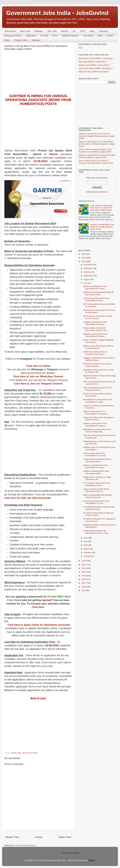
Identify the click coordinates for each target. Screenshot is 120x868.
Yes (75, 12)
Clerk (100, 36)
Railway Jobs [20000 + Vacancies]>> (94, 65)
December (88, 265)
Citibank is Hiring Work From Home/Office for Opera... (95, 335)
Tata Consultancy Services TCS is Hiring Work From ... (98, 389)
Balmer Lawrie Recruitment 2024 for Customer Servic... (98, 347)
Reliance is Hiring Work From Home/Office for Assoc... (96, 466)
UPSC (83, 31)
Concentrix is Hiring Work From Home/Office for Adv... (96, 299)
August (87, 279)
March (87, 549)
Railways (39, 31)
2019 (84, 576)
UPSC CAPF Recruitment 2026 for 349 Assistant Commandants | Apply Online (95, 151)
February (88, 552)
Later (46, 12)
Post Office (88, 36)
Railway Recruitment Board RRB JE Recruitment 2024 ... (98, 293)
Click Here (38, 607)
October (87, 272)
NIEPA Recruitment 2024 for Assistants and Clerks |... (95, 353)
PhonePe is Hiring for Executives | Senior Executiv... (98, 365)
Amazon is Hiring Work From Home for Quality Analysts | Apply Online (102, 227)
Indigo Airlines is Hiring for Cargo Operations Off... (97, 478)
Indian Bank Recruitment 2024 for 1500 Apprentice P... (97, 460)
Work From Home (30, 753)
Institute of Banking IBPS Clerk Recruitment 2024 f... (96, 472)
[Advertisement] (38, 73)
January (87, 556)
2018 (84, 579)
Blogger (92, 860)
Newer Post (12, 837)
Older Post (65, 837)
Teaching (103, 31)
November (88, 268)
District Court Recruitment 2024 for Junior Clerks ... (98, 395)
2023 (84, 561)
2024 (84, 261)
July (86, 283)
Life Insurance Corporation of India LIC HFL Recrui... (98, 317)
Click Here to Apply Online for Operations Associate (39, 625)
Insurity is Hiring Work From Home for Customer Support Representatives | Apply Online (96, 136)
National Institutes (70, 36)
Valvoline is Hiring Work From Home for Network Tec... (98, 371)
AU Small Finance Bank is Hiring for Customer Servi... (98, 514)
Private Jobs (16, 753)
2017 (84, 583)
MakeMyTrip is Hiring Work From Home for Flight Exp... (97, 431)
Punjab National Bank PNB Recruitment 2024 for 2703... (96, 532)
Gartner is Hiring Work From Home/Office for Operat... (95, 425)
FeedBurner (103, 192)
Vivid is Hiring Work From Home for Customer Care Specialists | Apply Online (96, 162)
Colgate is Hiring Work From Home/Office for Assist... (95, 323)
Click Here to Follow (38, 366)
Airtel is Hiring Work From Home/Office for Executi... (95, 454)
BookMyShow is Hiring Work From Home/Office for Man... (98, 401)
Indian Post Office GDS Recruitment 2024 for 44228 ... (98, 419)
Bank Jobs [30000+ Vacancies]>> (93, 62)
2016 (84, 587)
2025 (84, 258)
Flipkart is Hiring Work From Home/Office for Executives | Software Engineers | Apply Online (97, 144)
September (89, 276)
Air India (44, 36)
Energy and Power (13, 36)
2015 (84, 590)
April (86, 545)
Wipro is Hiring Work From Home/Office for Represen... (96, 413)
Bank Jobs (25, 31)
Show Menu (10, 31)
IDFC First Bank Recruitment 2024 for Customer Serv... (99, 383)
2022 (84, 565)
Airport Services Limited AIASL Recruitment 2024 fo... (96, 490)
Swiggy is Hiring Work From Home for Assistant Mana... (99, 359)
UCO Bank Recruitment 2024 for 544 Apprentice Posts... (99, 508)
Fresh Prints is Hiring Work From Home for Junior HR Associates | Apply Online (101, 208)
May (86, 541)
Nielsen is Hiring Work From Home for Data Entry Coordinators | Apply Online (97, 156)
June (86, 538)
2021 (84, 568)
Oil (74, 31)
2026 (84, 254)
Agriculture (31, 36)
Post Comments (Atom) (26, 845)
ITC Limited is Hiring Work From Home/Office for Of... (97, 484)
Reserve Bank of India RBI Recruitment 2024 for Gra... (96, 329)
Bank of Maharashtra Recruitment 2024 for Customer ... (97, 496)
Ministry (65, 31)
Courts (110, 36)
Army (55, 36)
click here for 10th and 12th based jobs (28, 498)
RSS (80, 48)
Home (39, 837)
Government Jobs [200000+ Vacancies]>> (96, 58)
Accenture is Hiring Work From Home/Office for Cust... (96, 502)
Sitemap (36, 40)
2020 (84, 572)
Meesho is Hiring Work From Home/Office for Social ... (95, 287)
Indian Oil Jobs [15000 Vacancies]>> (94, 72)
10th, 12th (52, 31)
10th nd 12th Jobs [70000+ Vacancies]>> (96, 68)
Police (7, 40)
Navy (92, 31)
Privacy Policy (21, 40)
